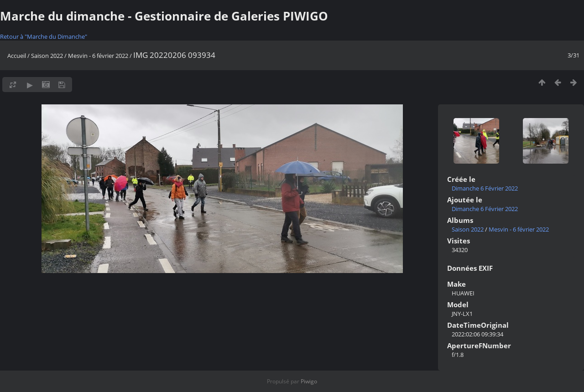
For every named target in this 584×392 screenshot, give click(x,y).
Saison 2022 (47, 56)
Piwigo (309, 381)
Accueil (17, 56)
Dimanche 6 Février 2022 (485, 188)
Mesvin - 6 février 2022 (98, 56)
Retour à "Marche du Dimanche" (44, 36)
